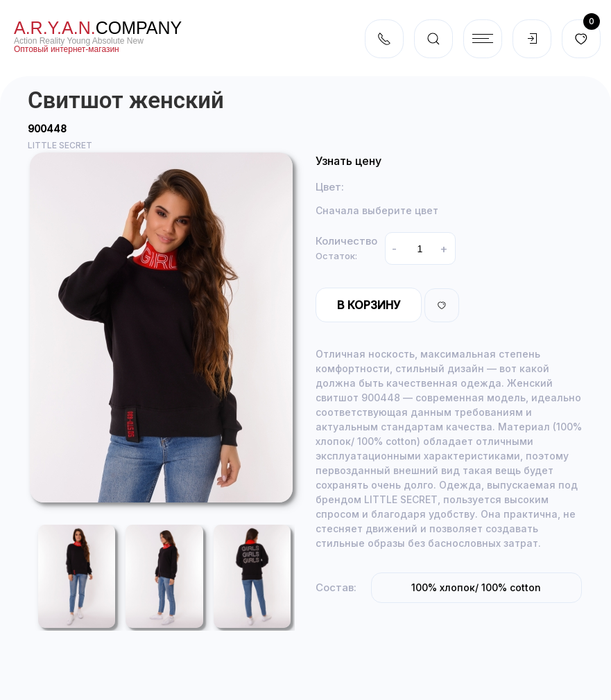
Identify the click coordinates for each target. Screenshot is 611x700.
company (98, 28)
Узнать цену (348, 161)
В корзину (369, 305)
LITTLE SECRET (60, 145)
